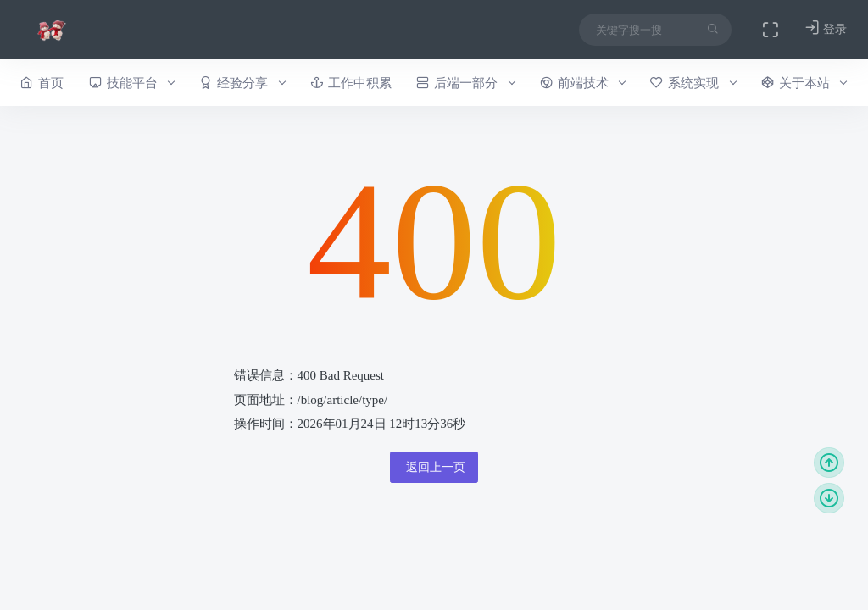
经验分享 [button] (242, 83)
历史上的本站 (802, 566)
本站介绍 (619, 566)
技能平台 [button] (132, 83)
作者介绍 (704, 566)
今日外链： (401, 584)
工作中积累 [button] (351, 83)
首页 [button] (42, 83)
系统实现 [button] (693, 83)
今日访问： (497, 566)
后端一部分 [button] (465, 83)
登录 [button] (826, 28)
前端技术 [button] (583, 83)
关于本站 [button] (804, 83)
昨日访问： (371, 566)
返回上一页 (434, 467)
